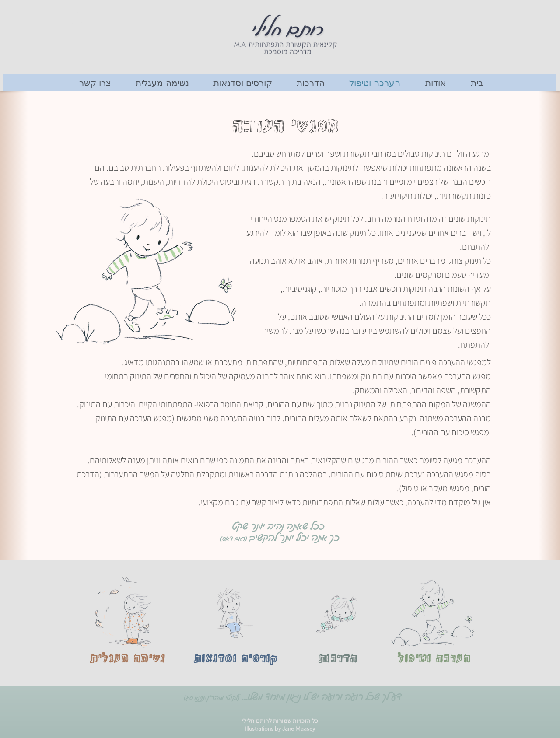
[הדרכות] (338, 659)
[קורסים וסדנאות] (235, 659)
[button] (77, 18)
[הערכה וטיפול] (434, 659)
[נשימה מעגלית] (127, 659)
